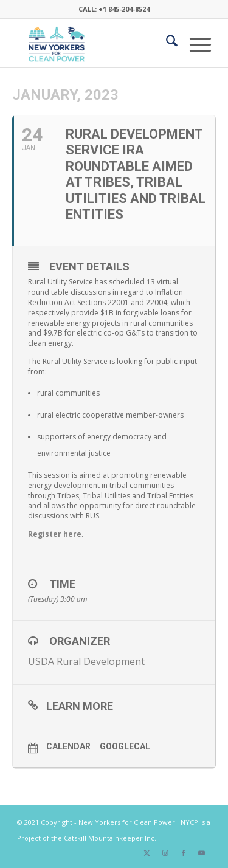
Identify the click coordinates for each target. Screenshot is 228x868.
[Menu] (194, 43)
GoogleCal (125, 746)
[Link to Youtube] (202, 853)
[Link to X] (147, 853)
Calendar (68, 746)
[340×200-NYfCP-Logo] (95, 43)
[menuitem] (166, 43)
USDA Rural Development (86, 661)
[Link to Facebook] (184, 853)
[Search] (166, 43)
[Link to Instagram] (165, 853)
